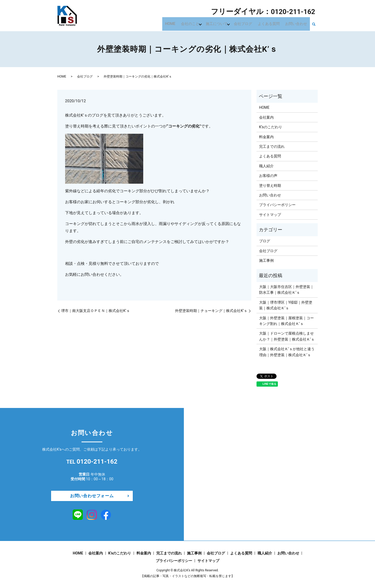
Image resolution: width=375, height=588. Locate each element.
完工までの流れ (272, 146)
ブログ (265, 241)
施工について (222, 23)
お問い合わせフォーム (92, 496)
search (314, 24)
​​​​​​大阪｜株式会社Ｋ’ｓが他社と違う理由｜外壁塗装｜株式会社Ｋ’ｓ (287, 352)
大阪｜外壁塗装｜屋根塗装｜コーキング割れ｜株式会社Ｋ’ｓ (286, 321)
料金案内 (266, 137)
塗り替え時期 (270, 186)
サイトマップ (270, 215)
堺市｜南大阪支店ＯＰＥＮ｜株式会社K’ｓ (96, 311)
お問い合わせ (297, 23)
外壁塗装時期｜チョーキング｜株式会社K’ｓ (211, 311)
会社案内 (266, 117)
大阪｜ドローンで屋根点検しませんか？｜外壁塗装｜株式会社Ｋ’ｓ (287, 336)
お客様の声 (268, 176)
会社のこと (197, 23)
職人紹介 (266, 166)
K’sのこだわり (271, 127)
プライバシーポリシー (277, 205)
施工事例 (266, 260)
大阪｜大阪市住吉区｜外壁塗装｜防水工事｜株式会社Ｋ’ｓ (286, 290)
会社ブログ (248, 23)
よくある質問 (272, 23)
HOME (179, 23)
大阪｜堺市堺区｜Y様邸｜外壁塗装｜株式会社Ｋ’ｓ (286, 305)
